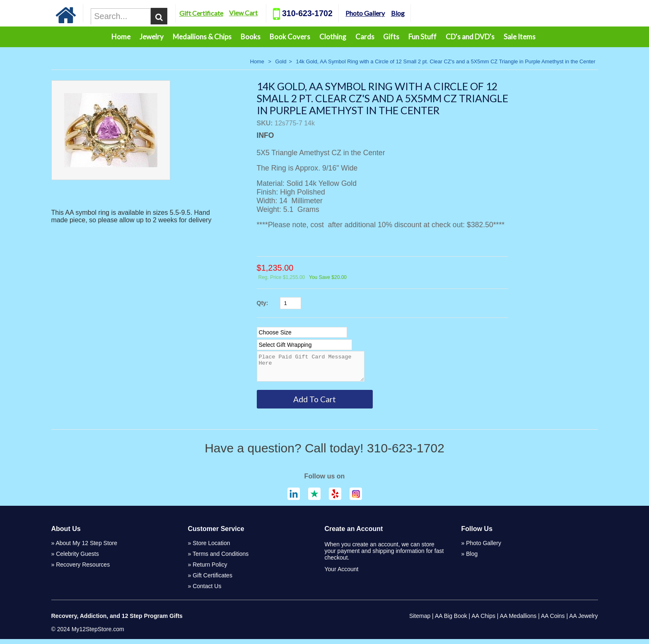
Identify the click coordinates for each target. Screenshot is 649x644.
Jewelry (152, 37)
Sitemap (420, 621)
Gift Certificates (212, 580)
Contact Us (207, 591)
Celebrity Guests (77, 559)
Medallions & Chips (202, 37)
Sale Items (520, 37)
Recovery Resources (83, 570)
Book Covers (290, 37)
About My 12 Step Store (86, 548)
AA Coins (553, 621)
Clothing (333, 37)
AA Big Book (451, 621)
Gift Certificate (224, 13)
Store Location (211, 548)
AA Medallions (518, 621)
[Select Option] (302, 332)
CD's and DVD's (470, 37)
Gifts (391, 37)
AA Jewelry (583, 621)
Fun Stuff (422, 37)
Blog (420, 13)
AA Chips (483, 621)
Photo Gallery (388, 13)
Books (251, 37)
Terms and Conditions (221, 559)
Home (121, 37)
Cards (365, 37)
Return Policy (210, 570)
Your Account (342, 574)
